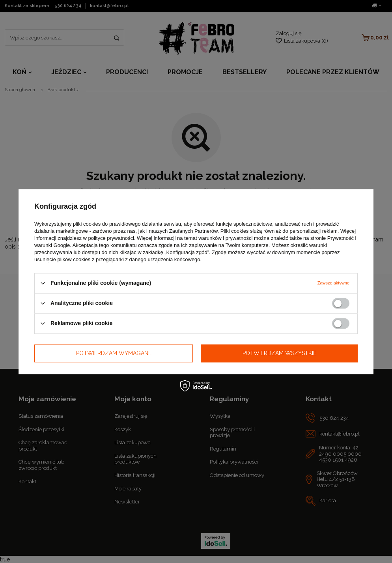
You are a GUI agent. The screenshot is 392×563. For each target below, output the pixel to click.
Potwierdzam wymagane (114, 353)
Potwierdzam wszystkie (279, 353)
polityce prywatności (111, 238)
